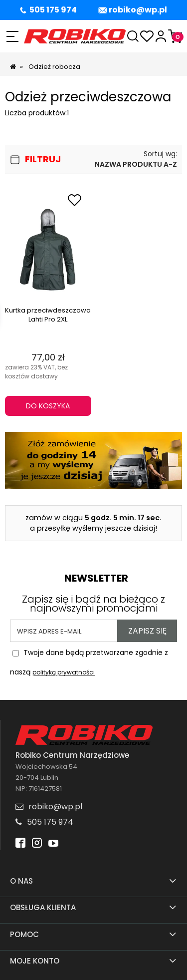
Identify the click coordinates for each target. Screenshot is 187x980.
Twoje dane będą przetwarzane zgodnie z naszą (89, 659)
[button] (12, 36)
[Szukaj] (133, 36)
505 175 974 (53, 10)
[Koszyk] (175, 36)
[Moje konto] (161, 36)
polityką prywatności (64, 672)
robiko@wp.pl (138, 10)
